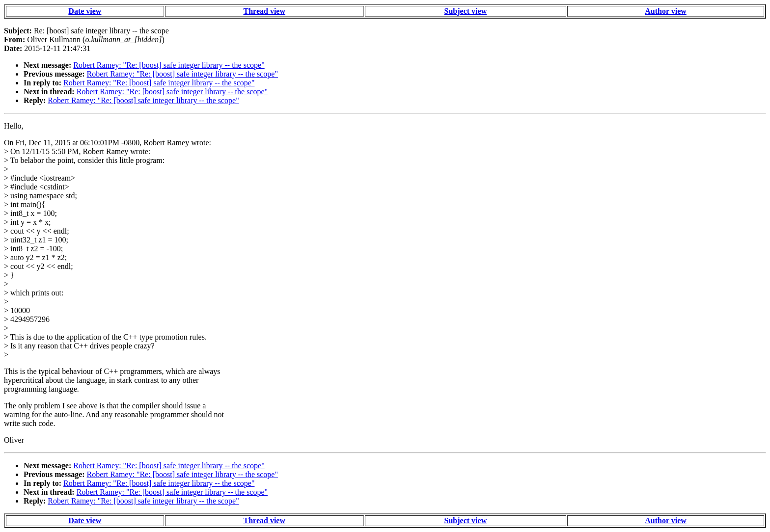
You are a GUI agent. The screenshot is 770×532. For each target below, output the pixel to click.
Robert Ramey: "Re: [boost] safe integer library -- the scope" (169, 65)
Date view (85, 11)
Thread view (264, 11)
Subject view (466, 11)
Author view (666, 11)
